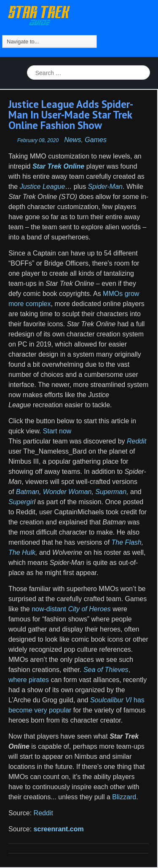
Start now (56, 431)
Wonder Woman (67, 492)
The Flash (127, 542)
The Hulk (22, 552)
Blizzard (124, 797)
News (72, 140)
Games (96, 140)
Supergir (21, 502)
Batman (28, 492)
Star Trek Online (58, 166)
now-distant (71, 609)
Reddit (43, 813)
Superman (111, 492)
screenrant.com (59, 829)
